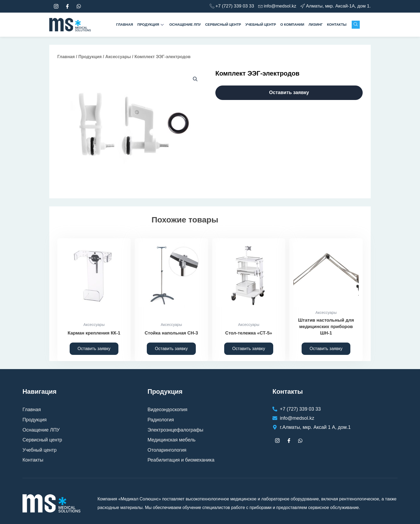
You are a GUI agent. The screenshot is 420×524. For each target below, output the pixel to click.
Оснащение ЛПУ (185, 25)
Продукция (151, 25)
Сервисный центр (223, 25)
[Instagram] (56, 6)
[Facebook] (67, 6)
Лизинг (316, 25)
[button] (195, 79)
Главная (125, 25)
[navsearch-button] (356, 25)
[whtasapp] (79, 6)
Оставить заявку (289, 92)
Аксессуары (118, 57)
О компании (292, 25)
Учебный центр (261, 25)
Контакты (337, 25)
